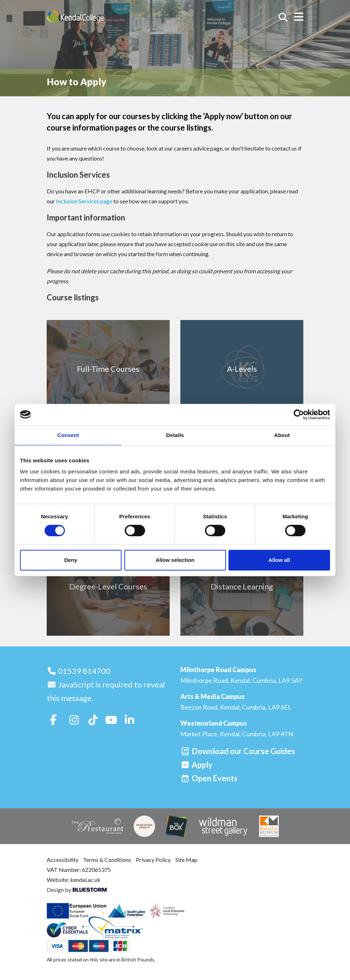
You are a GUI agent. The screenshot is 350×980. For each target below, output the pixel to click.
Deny (71, 560)
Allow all (279, 560)
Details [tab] (175, 435)
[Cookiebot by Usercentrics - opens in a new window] (299, 415)
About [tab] (282, 435)
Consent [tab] (68, 435)
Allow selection (175, 560)
